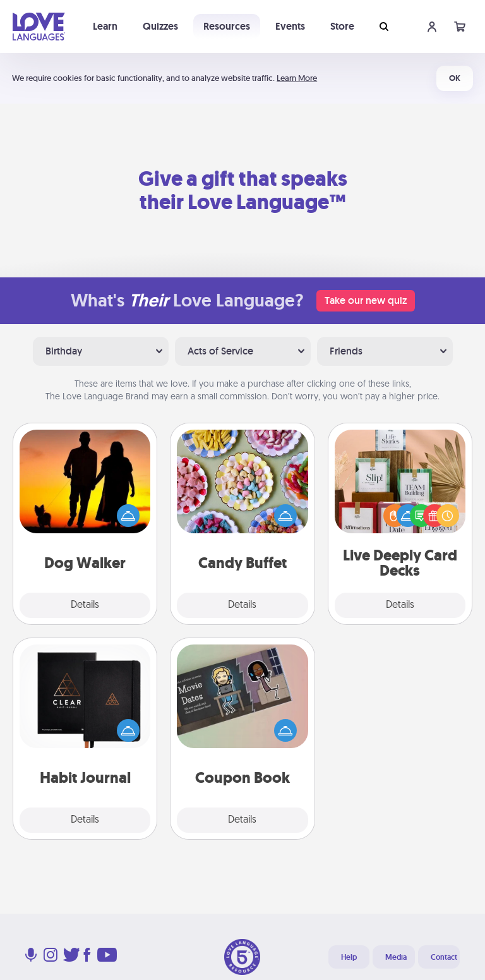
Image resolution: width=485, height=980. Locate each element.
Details (85, 605)
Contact (444, 957)
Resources (227, 26)
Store (342, 26)
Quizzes (160, 26)
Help (349, 957)
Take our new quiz (366, 300)
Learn (105, 26)
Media (396, 957)
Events (290, 26)
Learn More (297, 78)
